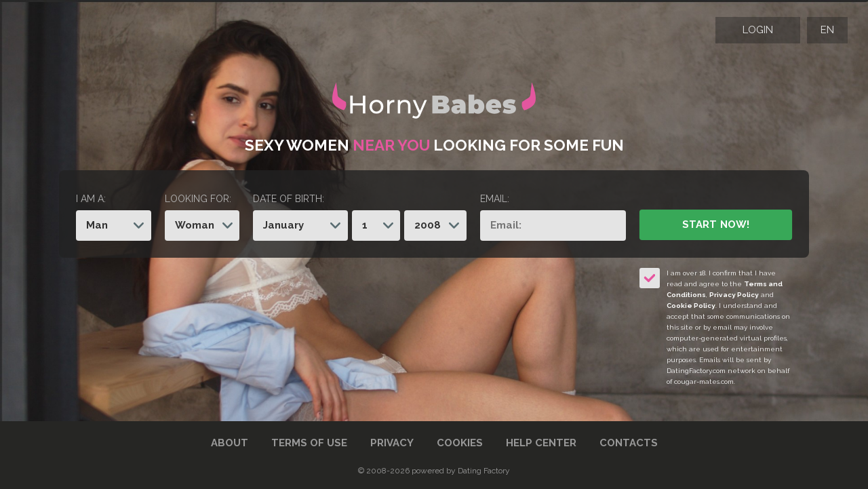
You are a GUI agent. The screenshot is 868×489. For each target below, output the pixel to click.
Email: (495, 199)
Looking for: (198, 199)
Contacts (629, 443)
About (230, 443)
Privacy (392, 443)
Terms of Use (309, 443)
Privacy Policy (734, 295)
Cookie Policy (691, 306)
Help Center (541, 443)
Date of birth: (289, 199)
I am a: (91, 199)
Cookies (460, 443)
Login (758, 30)
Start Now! (715, 224)
